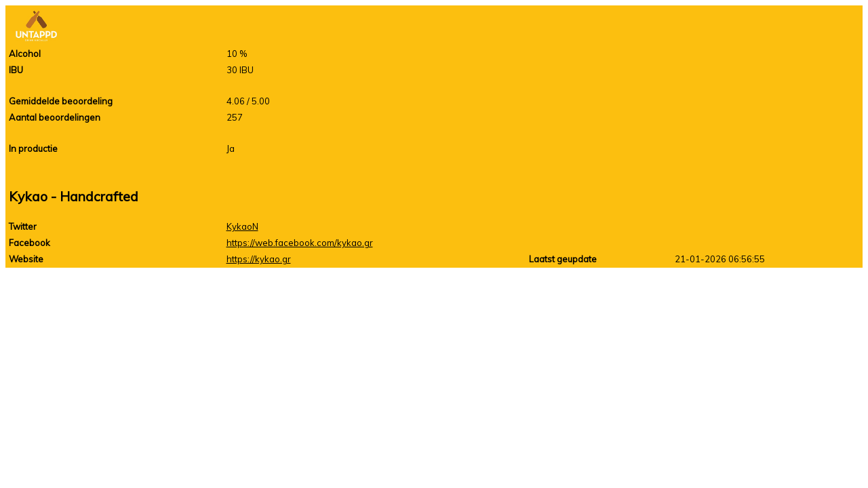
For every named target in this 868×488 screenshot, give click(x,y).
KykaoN (242, 226)
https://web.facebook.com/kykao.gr (300, 243)
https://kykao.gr (259, 259)
